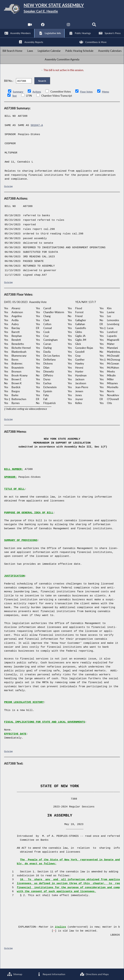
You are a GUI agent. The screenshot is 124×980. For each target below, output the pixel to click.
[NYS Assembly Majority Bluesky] (82, 27)
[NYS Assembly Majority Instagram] (68, 27)
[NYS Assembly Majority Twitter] (56, 27)
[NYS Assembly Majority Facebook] (42, 27)
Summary (18, 102)
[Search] (95, 27)
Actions (37, 102)
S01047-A (37, 136)
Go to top (8, 197)
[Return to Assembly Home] (62, 10)
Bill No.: (9, 90)
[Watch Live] (29, 27)
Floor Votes (87, 102)
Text (14, 106)
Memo (107, 102)
